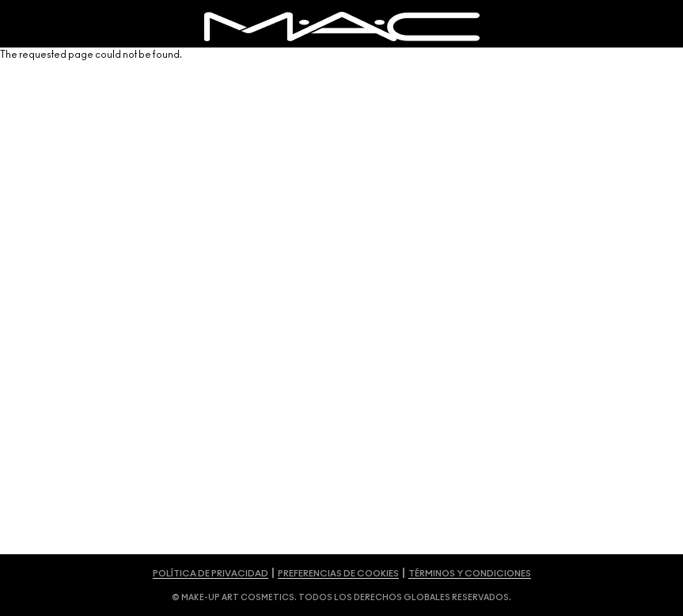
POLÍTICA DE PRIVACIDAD (211, 574)
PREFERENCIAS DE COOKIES (338, 574)
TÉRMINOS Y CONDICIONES (470, 574)
